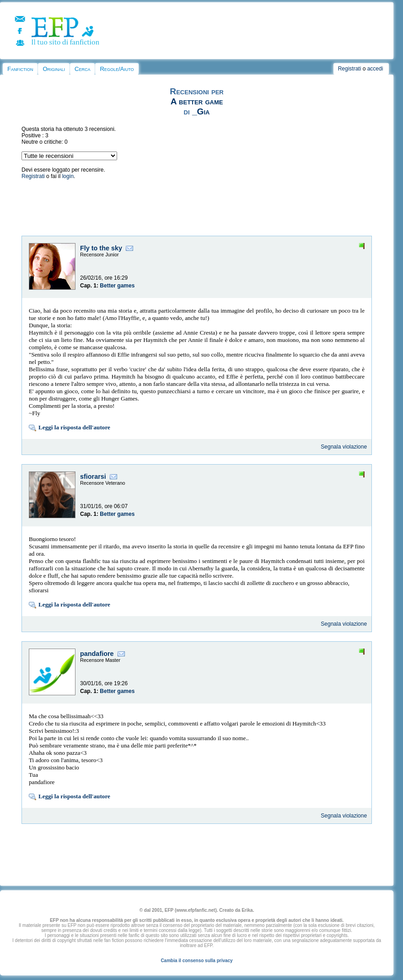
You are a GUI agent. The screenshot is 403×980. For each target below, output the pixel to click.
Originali (54, 69)
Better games (117, 286)
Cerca (82, 69)
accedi (375, 69)
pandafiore (97, 654)
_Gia (201, 111)
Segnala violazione (344, 447)
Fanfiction (20, 69)
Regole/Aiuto (117, 69)
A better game (197, 101)
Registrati (350, 69)
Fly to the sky (101, 248)
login (68, 176)
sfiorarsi (93, 476)
